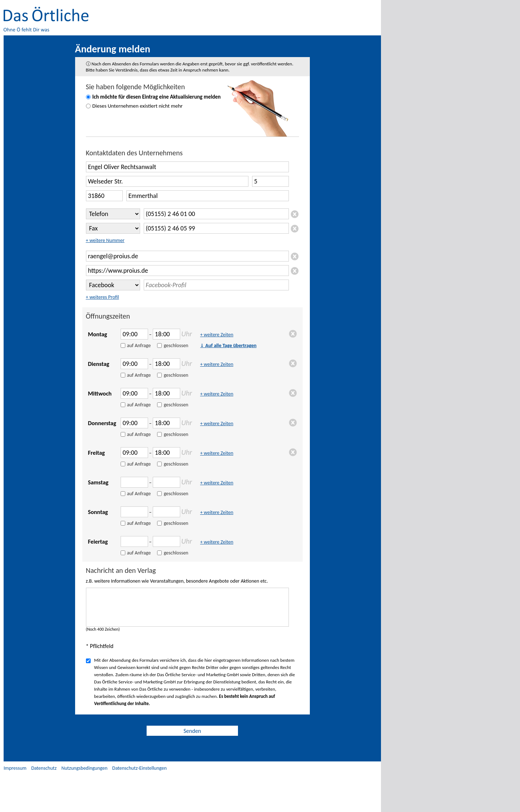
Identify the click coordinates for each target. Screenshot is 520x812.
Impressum (15, 768)
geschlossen (176, 345)
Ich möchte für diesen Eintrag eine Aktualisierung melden (157, 97)
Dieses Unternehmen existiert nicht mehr (138, 106)
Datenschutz (44, 768)
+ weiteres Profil (103, 297)
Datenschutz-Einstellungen (140, 768)
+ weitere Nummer (105, 240)
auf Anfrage (139, 345)
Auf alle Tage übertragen (228, 345)
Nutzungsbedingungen (84, 768)
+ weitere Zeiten (217, 335)
